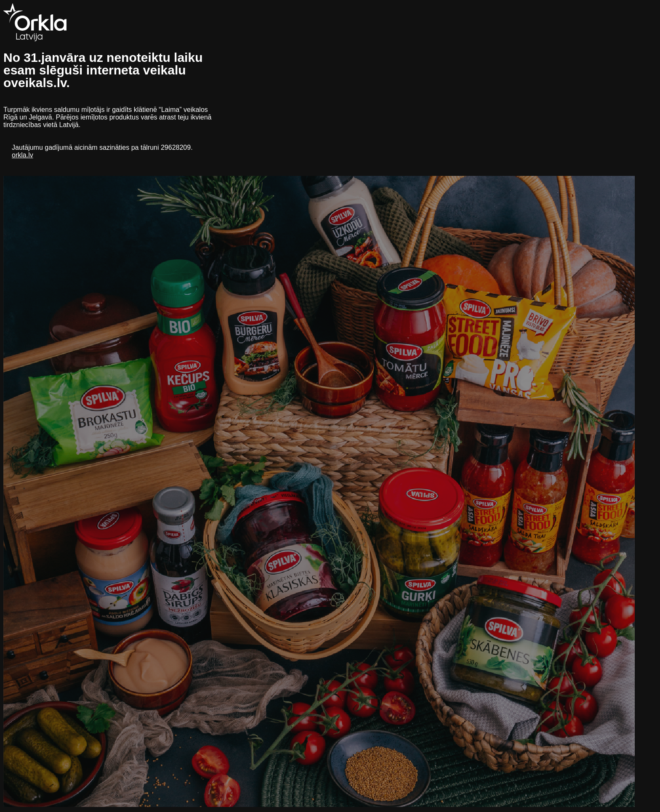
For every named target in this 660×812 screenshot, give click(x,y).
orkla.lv (23, 155)
